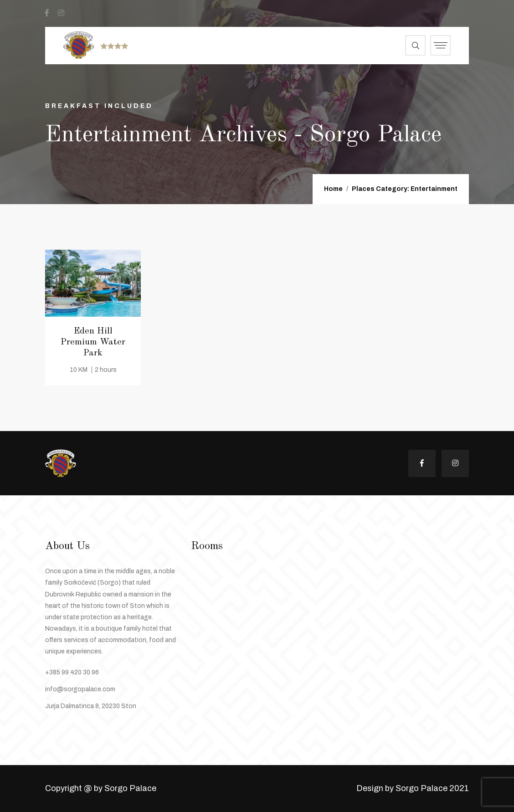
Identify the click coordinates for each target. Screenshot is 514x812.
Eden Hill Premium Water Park (93, 342)
